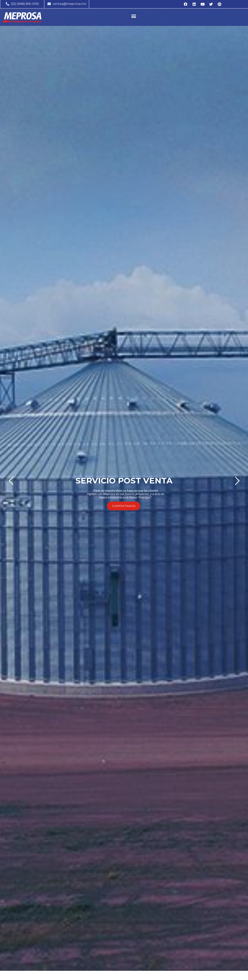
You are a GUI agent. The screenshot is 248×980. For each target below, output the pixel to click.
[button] (134, 16)
